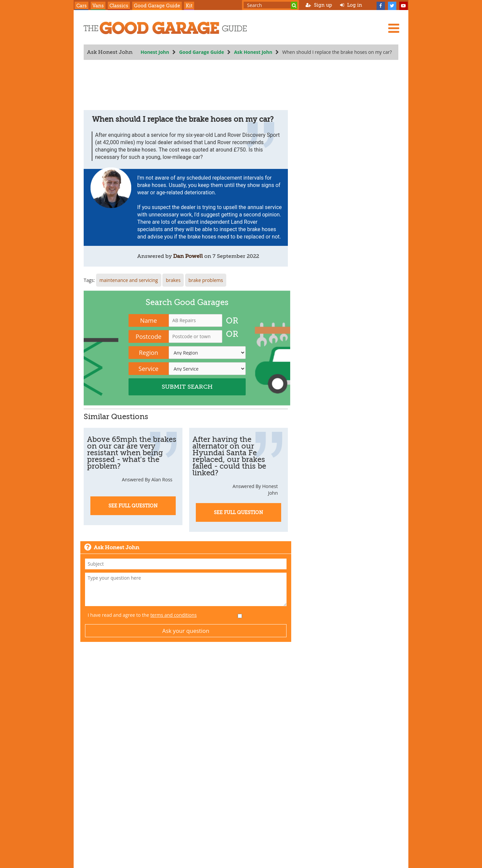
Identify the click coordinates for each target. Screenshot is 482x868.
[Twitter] (392, 5)
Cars (82, 6)
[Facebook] (381, 5)
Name (149, 320)
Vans (98, 6)
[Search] (294, 5)
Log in (351, 5)
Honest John (155, 52)
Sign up (319, 5)
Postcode (148, 336)
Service (149, 369)
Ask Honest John (253, 52)
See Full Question (133, 506)
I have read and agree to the (142, 615)
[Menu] (394, 28)
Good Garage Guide (157, 6)
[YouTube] (403, 5)
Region (148, 353)
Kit (189, 6)
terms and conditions (173, 615)
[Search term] (270, 5)
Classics (119, 6)
